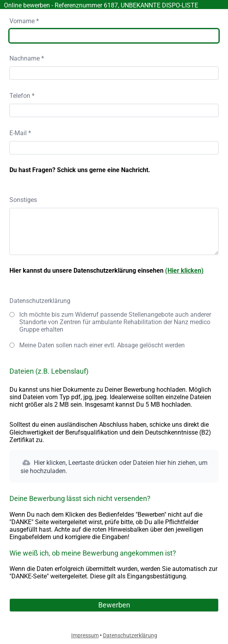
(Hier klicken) (184, 271)
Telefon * (22, 96)
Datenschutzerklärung (40, 301)
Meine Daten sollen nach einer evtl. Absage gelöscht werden (102, 345)
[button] (114, 466)
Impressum (85, 635)
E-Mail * (20, 133)
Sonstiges (23, 200)
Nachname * (27, 58)
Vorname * (24, 21)
